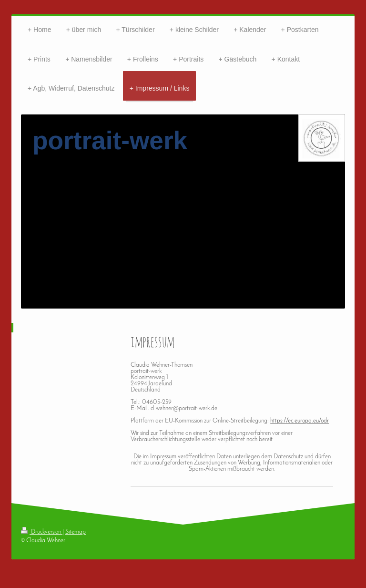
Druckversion (42, 532)
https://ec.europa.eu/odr (300, 421)
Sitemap (76, 532)
